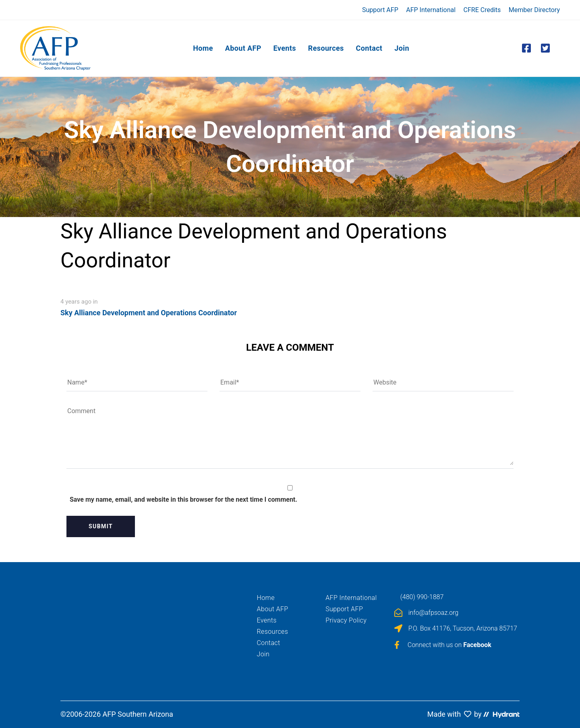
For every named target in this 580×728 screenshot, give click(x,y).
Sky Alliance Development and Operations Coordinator (149, 313)
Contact (269, 643)
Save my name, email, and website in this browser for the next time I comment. (183, 499)
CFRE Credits (482, 10)
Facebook (477, 645)
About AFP (273, 609)
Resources (273, 632)
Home (266, 598)
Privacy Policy (346, 620)
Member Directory (534, 10)
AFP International (431, 10)
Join (263, 654)
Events (267, 620)
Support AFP (380, 10)
